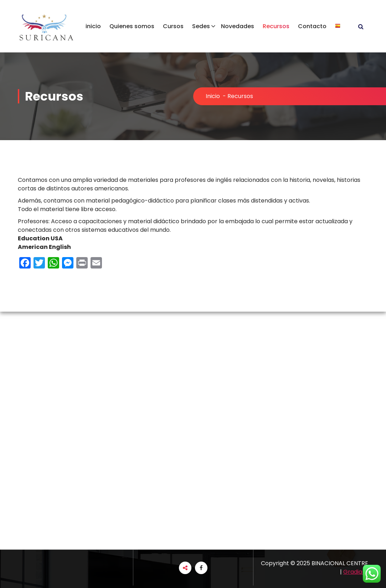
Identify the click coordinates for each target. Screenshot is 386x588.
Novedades (238, 26)
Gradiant (356, 572)
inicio (93, 26)
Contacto (312, 26)
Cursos (173, 26)
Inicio (213, 96)
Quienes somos (132, 26)
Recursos (276, 26)
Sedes (201, 26)
